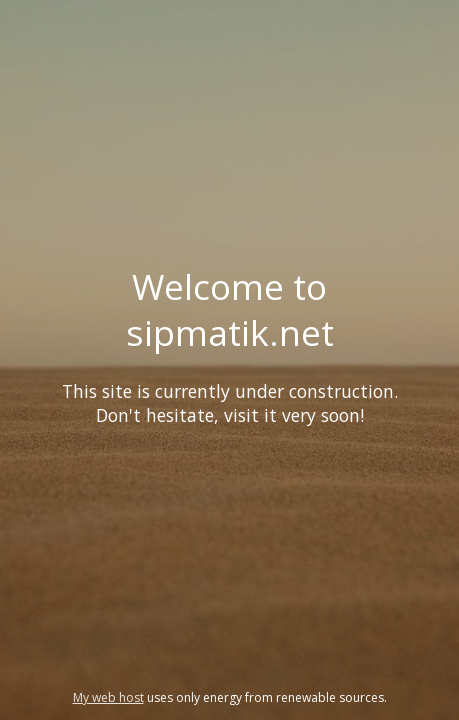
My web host (108, 697)
